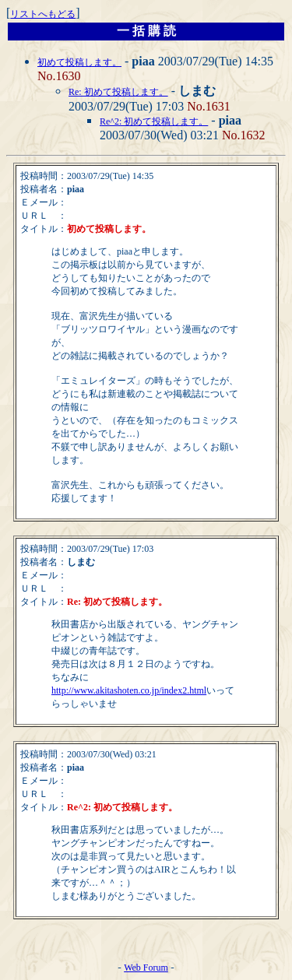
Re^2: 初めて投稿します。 (154, 121)
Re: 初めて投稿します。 (118, 92)
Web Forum (146, 968)
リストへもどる (43, 14)
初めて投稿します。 (79, 62)
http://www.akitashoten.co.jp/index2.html (129, 690)
